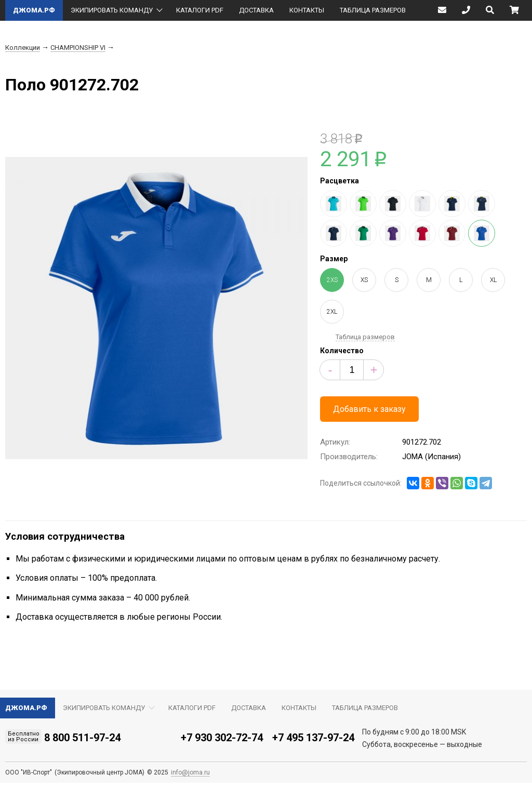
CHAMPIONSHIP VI (78, 48)
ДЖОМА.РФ (34, 10)
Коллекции (23, 48)
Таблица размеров (365, 337)
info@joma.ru (190, 772)
